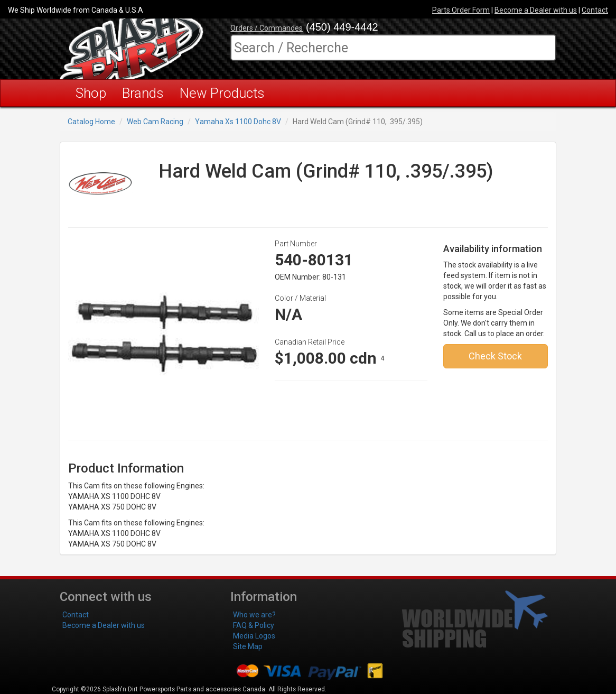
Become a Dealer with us (536, 10)
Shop (91, 93)
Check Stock (495, 356)
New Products (222, 93)
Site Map (248, 646)
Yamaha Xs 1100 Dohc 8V (238, 122)
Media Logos (254, 636)
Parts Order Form (461, 10)
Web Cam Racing (155, 122)
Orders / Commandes (267, 28)
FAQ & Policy (254, 625)
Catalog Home (91, 122)
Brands (143, 93)
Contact (595, 10)
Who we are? (254, 615)
